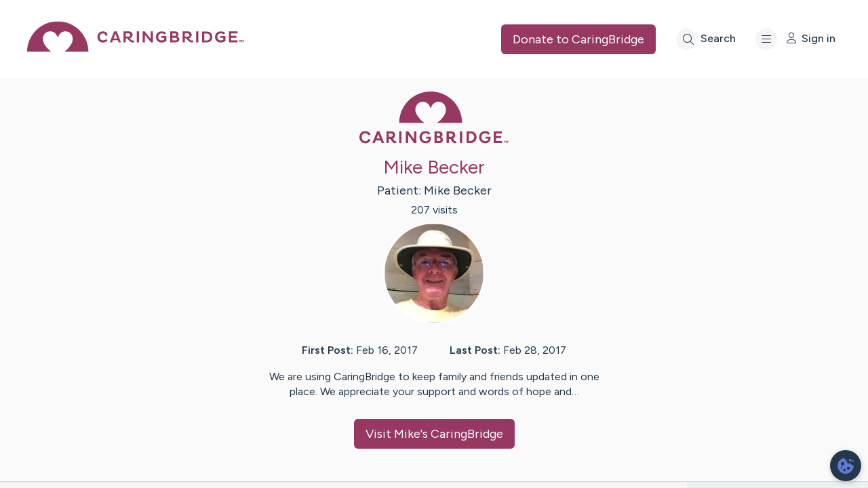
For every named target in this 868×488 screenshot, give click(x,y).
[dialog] (846, 466)
